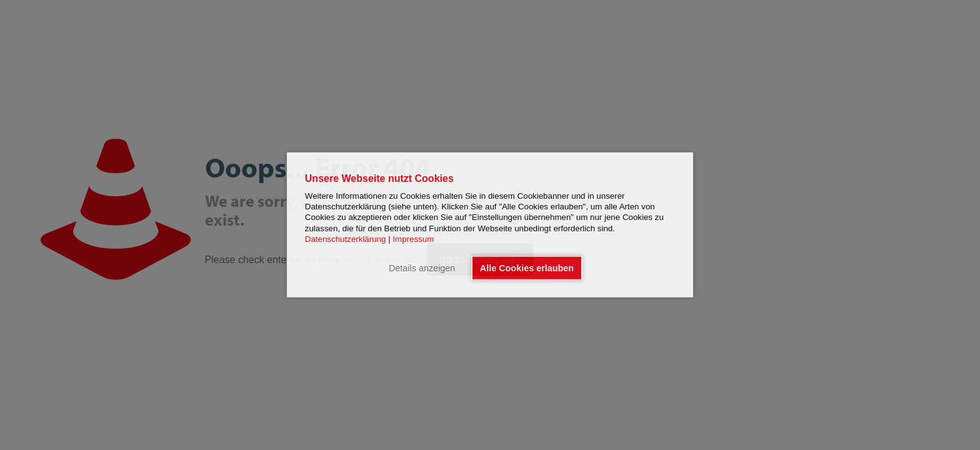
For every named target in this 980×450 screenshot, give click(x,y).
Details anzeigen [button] (422, 268)
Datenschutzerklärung (346, 239)
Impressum (413, 239)
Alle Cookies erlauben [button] (527, 268)
